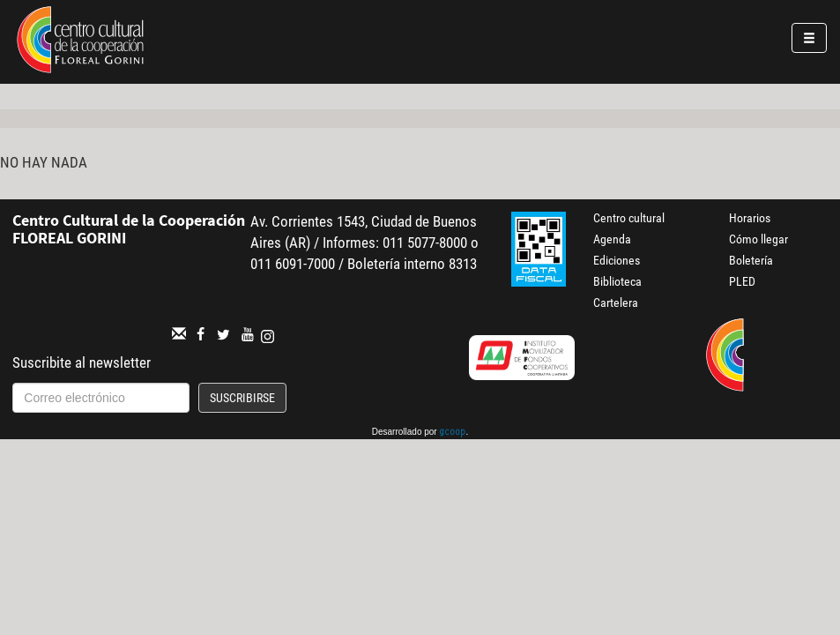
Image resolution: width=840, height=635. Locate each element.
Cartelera (616, 303)
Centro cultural (629, 218)
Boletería (751, 260)
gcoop (452, 433)
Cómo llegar (758, 239)
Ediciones (617, 260)
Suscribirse (242, 398)
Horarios (750, 218)
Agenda (612, 239)
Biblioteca (617, 281)
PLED (742, 281)
